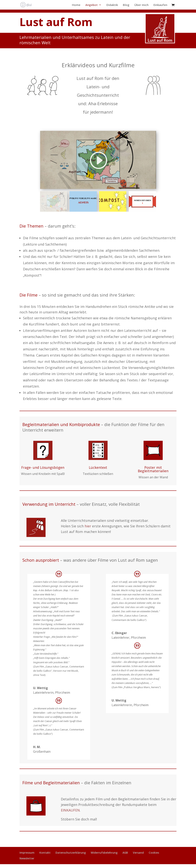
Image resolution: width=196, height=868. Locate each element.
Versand (138, 853)
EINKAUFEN (70, 810)
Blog (126, 5)
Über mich (141, 5)
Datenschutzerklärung (71, 853)
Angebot (91, 5)
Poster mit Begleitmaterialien (153, 469)
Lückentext (98, 467)
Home (76, 5)
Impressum (27, 853)
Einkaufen (160, 5)
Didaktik (112, 5)
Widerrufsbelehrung (104, 853)
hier (88, 526)
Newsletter (27, 858)
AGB (125, 853)
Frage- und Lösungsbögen (43, 467)
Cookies (154, 853)
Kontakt (45, 853)
